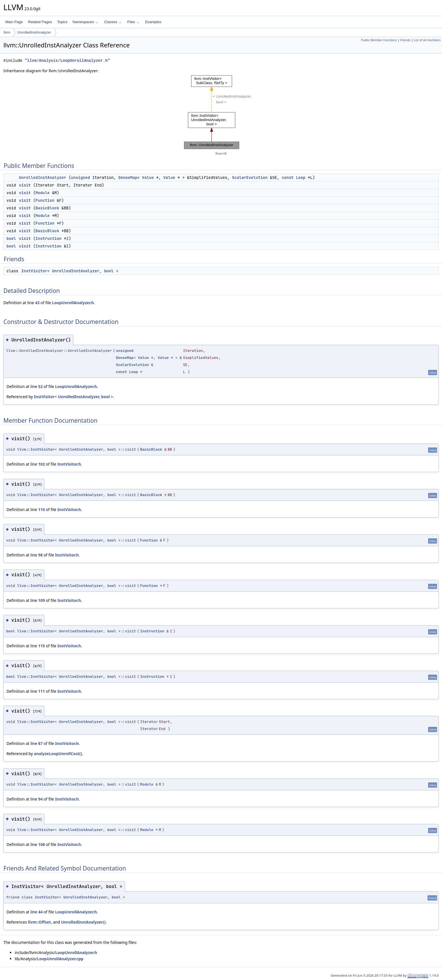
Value (148, 177)
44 (40, 912)
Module (43, 193)
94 (40, 799)
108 (41, 844)
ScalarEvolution (250, 177)
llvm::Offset (39, 922)
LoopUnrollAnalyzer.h (73, 303)
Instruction (48, 238)
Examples (153, 22)
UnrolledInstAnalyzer (34, 32)
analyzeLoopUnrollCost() (58, 754)
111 (41, 691)
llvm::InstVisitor (36, 449)
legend (221, 153)
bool (11, 238)
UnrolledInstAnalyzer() (83, 922)
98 (40, 555)
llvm (7, 32)
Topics (62, 22)
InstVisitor (47, 897)
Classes (113, 22)
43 (37, 303)
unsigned (80, 177)
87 (40, 743)
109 (41, 600)
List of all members (427, 40)
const (288, 177)
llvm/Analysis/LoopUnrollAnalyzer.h (67, 61)
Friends (405, 40)
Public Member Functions (379, 40)
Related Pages (40, 22)
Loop (301, 177)
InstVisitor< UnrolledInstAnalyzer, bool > (70, 271)
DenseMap (128, 177)
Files (133, 22)
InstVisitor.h (69, 464)
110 (41, 509)
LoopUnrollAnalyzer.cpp (60, 959)
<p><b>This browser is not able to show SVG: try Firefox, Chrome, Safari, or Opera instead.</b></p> (221, 112)
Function (45, 200)
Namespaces (85, 22)
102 (41, 464)
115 (41, 646)
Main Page (14, 22)
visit (25, 185)
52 (40, 386)
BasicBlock (47, 208)
